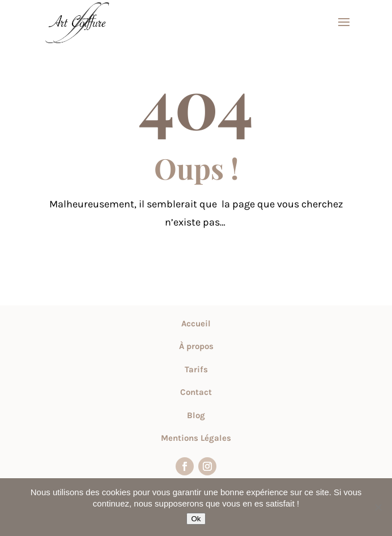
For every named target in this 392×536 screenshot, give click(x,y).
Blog (196, 415)
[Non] (378, 507)
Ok (196, 519)
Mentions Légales (196, 438)
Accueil (196, 324)
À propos (196, 346)
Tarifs (196, 369)
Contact (196, 392)
